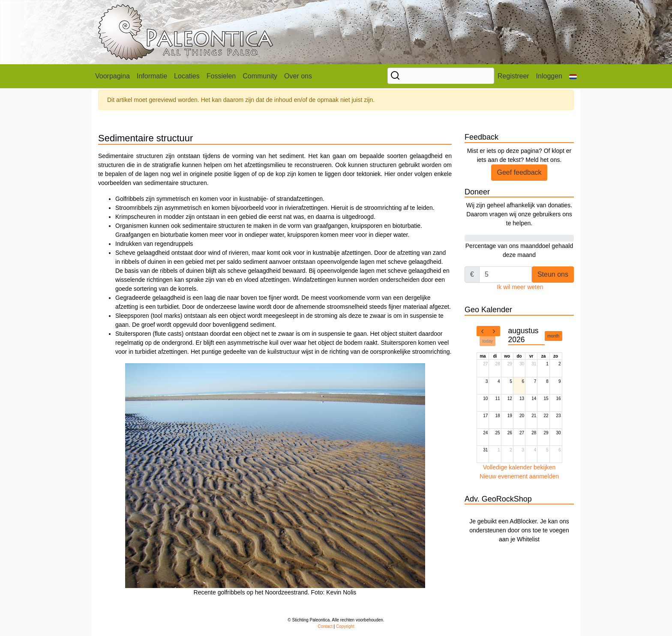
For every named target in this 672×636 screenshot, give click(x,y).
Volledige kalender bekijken (519, 467)
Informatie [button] (152, 76)
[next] (494, 331)
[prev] (483, 331)
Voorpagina (112, 76)
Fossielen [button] (221, 76)
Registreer (513, 76)
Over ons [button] (298, 76)
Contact (325, 626)
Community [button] (260, 76)
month (553, 336)
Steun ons (553, 274)
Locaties (187, 76)
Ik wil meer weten (520, 287)
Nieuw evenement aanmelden (519, 476)
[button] (573, 76)
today (488, 341)
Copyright (345, 626)
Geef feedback (519, 172)
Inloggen (549, 76)
